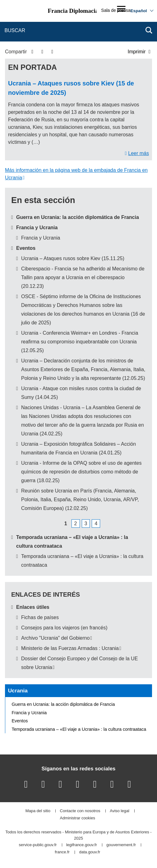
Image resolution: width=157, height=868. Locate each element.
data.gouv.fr (90, 852)
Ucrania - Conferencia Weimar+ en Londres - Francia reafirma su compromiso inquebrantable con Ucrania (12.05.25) (80, 342)
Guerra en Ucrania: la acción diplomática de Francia (78, 217)
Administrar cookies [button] (78, 818)
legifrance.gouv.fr (82, 845)
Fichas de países (40, 617)
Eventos (26, 248)
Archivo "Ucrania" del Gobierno (55, 638)
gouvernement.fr (121, 845)
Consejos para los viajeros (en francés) (64, 628)
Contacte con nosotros (80, 811)
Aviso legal (120, 811)
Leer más (139, 153)
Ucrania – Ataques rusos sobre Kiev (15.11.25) (73, 258)
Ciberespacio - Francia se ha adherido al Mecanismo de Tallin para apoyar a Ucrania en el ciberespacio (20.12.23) (83, 277)
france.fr (62, 852)
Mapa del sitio (38, 811)
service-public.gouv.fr (38, 845)
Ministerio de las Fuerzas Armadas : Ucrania (70, 648)
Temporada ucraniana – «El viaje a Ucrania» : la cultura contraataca (79, 729)
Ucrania (18, 691)
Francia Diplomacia (73, 11)
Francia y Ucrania (37, 228)
